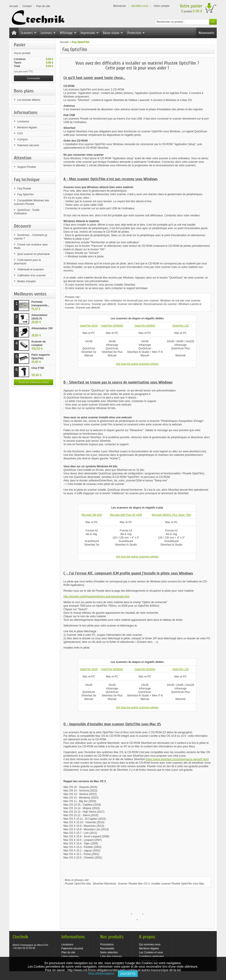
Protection (136, 33)
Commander (34, 78)
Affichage (68, 33)
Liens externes (70, 956)
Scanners (29, 33)
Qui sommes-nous (150, 944)
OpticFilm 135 (181, 326)
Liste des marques (111, 956)
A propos (22, 139)
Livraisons (23, 122)
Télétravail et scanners (31, 269)
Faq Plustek (24, 189)
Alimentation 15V (42, 328)
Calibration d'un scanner (31, 275)
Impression (90, 33)
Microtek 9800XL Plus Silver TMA (171, 515)
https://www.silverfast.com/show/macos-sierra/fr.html (177, 759)
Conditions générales (152, 956)
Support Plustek (27, 167)
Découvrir (23, 226)
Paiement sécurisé (28, 145)
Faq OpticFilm (25, 195)
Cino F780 (38, 368)
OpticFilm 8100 (89, 326)
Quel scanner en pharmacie (33, 254)
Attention (23, 158)
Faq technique (27, 180)
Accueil (64, 42)
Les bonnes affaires (29, 100)
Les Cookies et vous (151, 952)
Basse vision (113, 33)
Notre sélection (109, 952)
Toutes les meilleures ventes (34, 382)
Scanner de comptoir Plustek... (39, 345)
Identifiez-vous (140, 6)
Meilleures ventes (30, 294)
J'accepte (128, 974)
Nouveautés (206, 33)
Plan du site (68, 952)
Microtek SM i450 (92, 515)
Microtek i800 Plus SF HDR (126, 515)
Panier (20, 45)
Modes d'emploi (26, 281)
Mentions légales (27, 127)
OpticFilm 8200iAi (145, 326)
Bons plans (24, 91)
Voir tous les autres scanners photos (137, 364)
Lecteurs (48, 33)
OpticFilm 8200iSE (112, 326)
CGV (20, 133)
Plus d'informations (103, 974)
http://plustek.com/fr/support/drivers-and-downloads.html (97, 597)
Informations (26, 112)
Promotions (107, 944)
